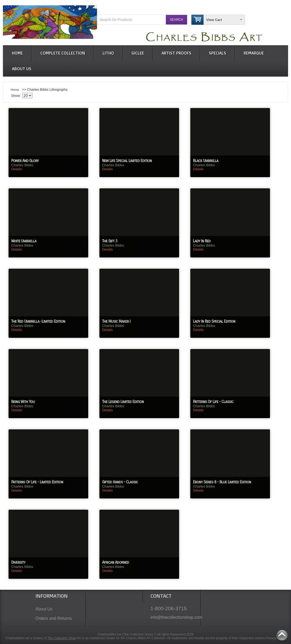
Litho (108, 53)
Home (17, 53)
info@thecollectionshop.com (174, 617)
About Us (22, 69)
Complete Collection (63, 53)
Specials (218, 53)
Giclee (138, 53)
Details (17, 169)
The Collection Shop (62, 638)
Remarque (254, 53)
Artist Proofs (176, 53)
